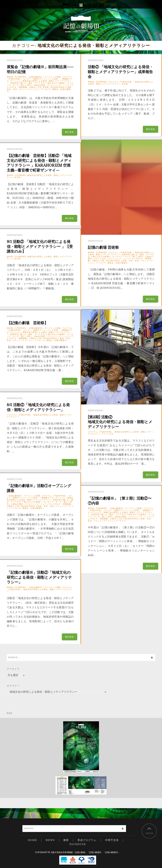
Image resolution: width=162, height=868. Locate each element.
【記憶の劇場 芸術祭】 (27, 323)
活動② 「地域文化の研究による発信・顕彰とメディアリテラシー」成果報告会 (120, 72)
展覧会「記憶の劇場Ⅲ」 (119, 263)
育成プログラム (87, 840)
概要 (66, 840)
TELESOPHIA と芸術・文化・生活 (122, 261)
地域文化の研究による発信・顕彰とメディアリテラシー (39, 176)
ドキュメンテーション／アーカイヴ (35, 89)
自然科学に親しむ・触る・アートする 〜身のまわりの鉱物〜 (38, 83)
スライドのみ (99, 259)
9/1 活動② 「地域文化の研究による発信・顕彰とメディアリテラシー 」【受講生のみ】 (40, 246)
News (10, 77)
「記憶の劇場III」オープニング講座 (44, 77)
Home (32, 840)
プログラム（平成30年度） (121, 82)
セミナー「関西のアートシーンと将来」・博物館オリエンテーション (40, 497)
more (70, 132)
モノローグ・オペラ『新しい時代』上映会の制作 (40, 84)
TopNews (20, 77)
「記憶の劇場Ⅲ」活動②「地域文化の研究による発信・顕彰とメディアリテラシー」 (39, 577)
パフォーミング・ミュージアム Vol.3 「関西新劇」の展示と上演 (40, 86)
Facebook (78, 844)
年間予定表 (112, 840)
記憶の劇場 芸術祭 (103, 247)
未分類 (46, 87)
